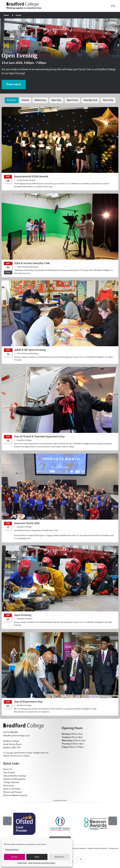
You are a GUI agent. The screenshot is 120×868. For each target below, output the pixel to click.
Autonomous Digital (21, 756)
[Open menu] (112, 6)
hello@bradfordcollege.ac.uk (16, 736)
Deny (37, 857)
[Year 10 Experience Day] (60, 674)
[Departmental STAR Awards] (60, 149)
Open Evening (19, 56)
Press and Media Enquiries (15, 795)
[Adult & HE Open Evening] (60, 322)
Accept (15, 857)
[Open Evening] (60, 587)
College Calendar (11, 782)
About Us (8, 769)
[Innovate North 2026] (60, 498)
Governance (9, 786)
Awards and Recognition (15, 779)
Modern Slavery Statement (97, 849)
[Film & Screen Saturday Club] (60, 235)
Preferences (59, 857)
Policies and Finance (13, 792)
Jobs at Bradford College (15, 776)
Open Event (72, 100)
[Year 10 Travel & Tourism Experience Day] (60, 409)
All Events (12, 100)
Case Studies (9, 773)
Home (6, 15)
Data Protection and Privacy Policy (42, 863)
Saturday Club (90, 100)
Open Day (56, 100)
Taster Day (108, 100)
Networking (40, 100)
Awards (25, 100)
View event (14, 84)
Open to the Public (12, 789)
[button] (113, 821)
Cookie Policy (22, 863)
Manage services (12, 850)
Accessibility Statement (78, 849)
